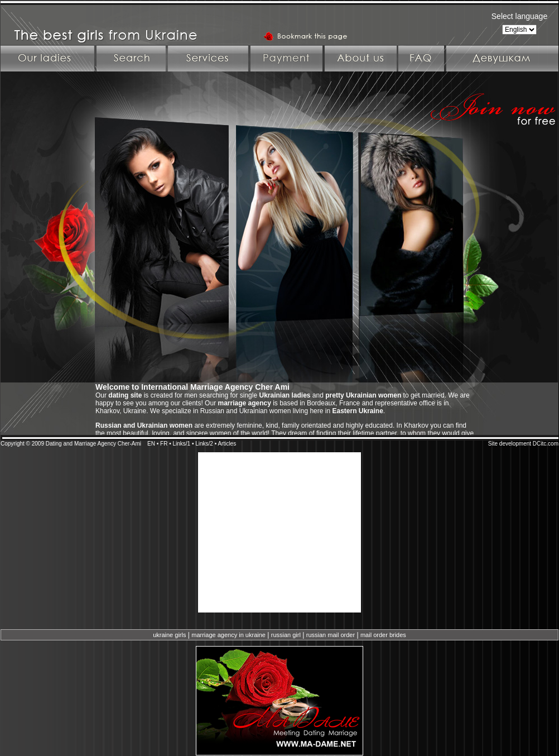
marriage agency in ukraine (228, 635)
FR (164, 444)
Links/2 (204, 444)
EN (151, 444)
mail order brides (383, 635)
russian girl (286, 635)
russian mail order (331, 635)
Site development (510, 444)
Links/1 (181, 444)
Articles (227, 444)
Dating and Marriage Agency (81, 444)
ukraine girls (169, 635)
